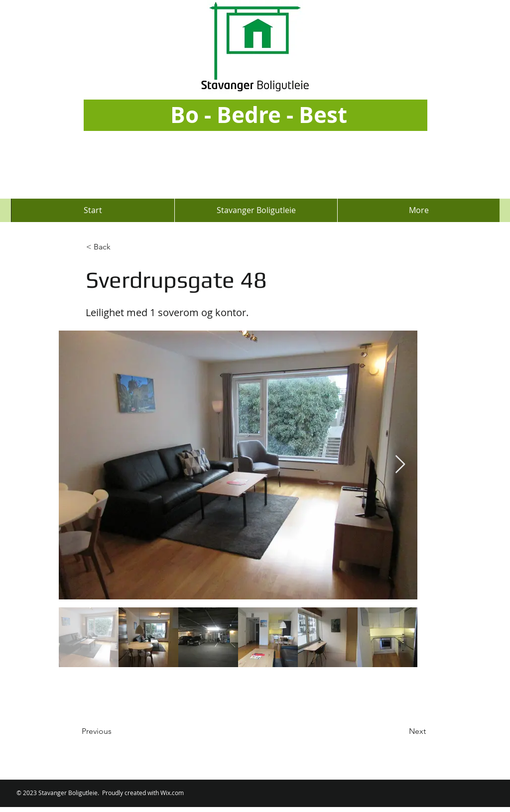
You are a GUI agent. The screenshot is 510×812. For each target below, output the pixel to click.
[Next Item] (400, 465)
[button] (119, 247)
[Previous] (115, 731)
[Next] (401, 731)
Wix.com (172, 793)
